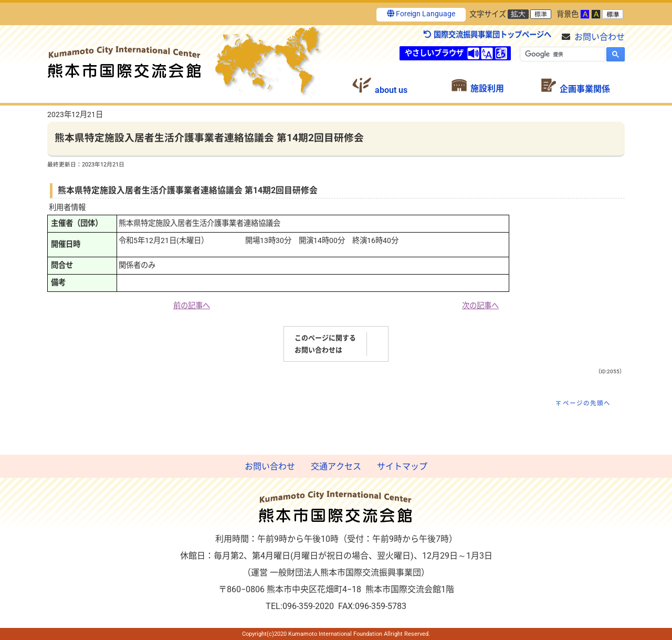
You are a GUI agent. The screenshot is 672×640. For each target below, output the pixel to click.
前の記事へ (192, 306)
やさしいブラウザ (434, 53)
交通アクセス (336, 466)
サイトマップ (402, 466)
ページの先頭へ (587, 403)
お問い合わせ (600, 37)
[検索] (561, 54)
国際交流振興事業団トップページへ (487, 35)
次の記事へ (480, 306)
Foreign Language (421, 14)
